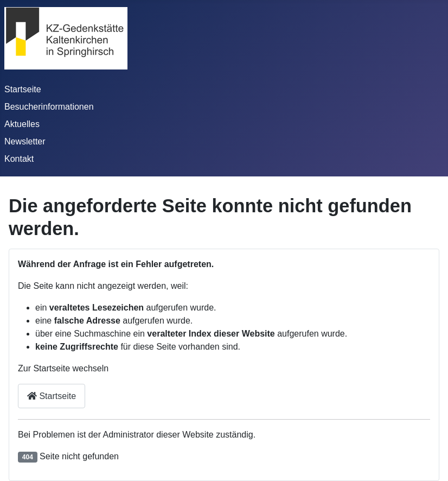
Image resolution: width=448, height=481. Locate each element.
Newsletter (25, 141)
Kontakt (19, 159)
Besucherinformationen (49, 107)
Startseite (23, 89)
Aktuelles (22, 124)
